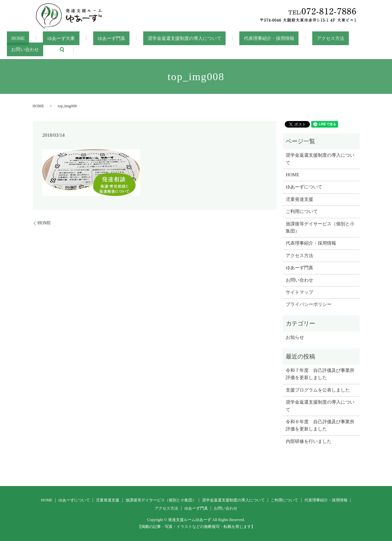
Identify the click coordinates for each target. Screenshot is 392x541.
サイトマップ (299, 292)
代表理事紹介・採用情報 (249, 38)
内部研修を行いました (309, 441)
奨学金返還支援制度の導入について (169, 38)
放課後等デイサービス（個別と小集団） (320, 227)
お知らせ (295, 337)
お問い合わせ (348, 38)
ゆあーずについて (304, 187)
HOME (14, 38)
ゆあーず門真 (101, 38)
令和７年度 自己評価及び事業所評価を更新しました (320, 374)
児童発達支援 (299, 199)
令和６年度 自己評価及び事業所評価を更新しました (320, 425)
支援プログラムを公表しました (318, 389)
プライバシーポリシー (309, 304)
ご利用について (302, 211)
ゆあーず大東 (51, 38)
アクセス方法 (305, 38)
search (12, 49)
